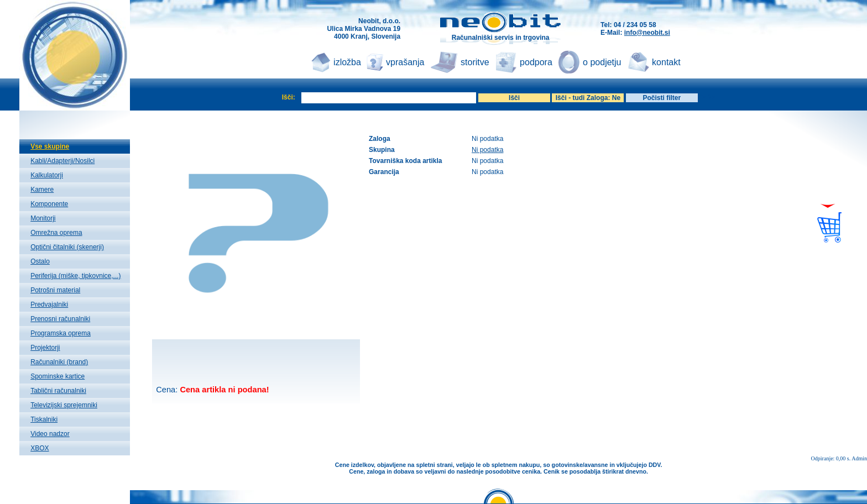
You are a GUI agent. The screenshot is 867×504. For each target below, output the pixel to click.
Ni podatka (487, 150)
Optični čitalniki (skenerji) (67, 247)
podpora (536, 62)
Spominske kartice (58, 376)
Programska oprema (61, 333)
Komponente (49, 204)
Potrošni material (55, 290)
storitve (475, 62)
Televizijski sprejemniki (64, 405)
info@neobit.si (647, 33)
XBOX (40, 448)
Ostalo (40, 261)
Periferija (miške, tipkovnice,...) (75, 276)
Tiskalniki (44, 419)
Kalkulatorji (47, 175)
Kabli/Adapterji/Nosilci (62, 161)
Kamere (42, 190)
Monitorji (43, 218)
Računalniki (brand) (59, 362)
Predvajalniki (49, 305)
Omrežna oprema (56, 233)
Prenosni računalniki (60, 319)
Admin (859, 458)
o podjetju (602, 62)
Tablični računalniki (58, 391)
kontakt (666, 62)
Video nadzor (50, 434)
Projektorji (45, 348)
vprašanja (405, 62)
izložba (347, 62)
